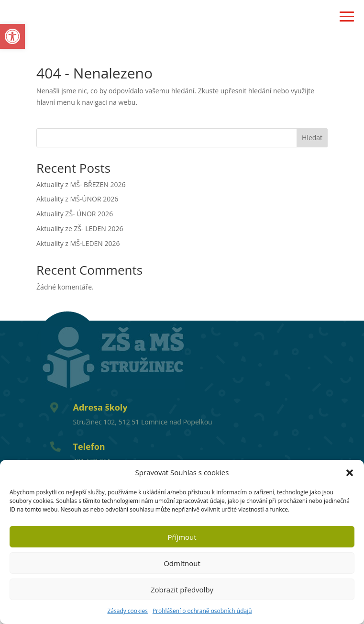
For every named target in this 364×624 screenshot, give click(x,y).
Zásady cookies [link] (127, 611)
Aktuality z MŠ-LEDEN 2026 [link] (78, 243)
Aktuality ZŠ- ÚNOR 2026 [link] (75, 214)
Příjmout (182, 537)
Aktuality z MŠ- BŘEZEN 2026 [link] (81, 184)
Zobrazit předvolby (182, 590)
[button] (350, 473)
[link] (12, 36)
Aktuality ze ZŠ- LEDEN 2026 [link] (80, 228)
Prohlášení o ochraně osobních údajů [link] (202, 611)
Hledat (312, 138)
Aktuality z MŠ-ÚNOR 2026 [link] (77, 199)
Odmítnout (182, 563)
